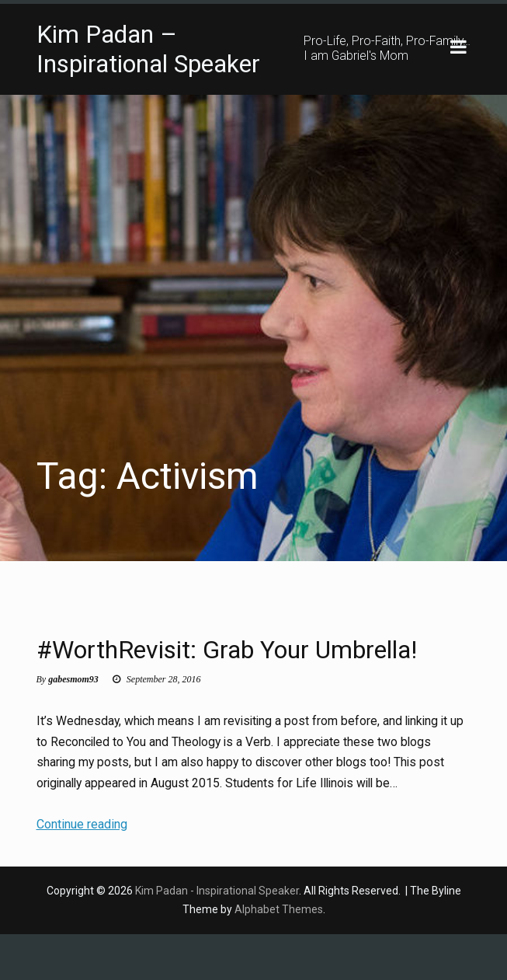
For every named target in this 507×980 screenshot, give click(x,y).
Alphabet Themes (279, 954)
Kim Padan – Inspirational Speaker (148, 49)
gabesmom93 (73, 724)
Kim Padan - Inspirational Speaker (217, 936)
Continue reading (82, 870)
